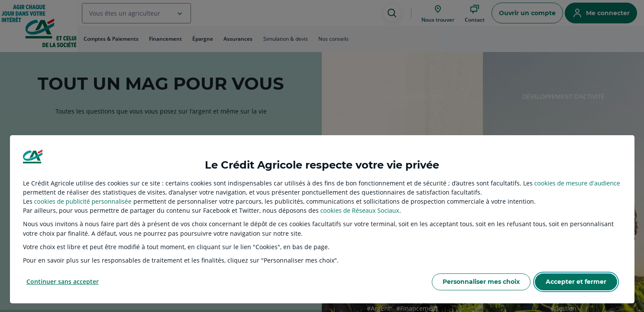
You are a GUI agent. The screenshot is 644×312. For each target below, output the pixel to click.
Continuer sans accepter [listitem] (63, 281)
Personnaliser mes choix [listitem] (481, 282)
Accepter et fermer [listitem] (576, 282)
